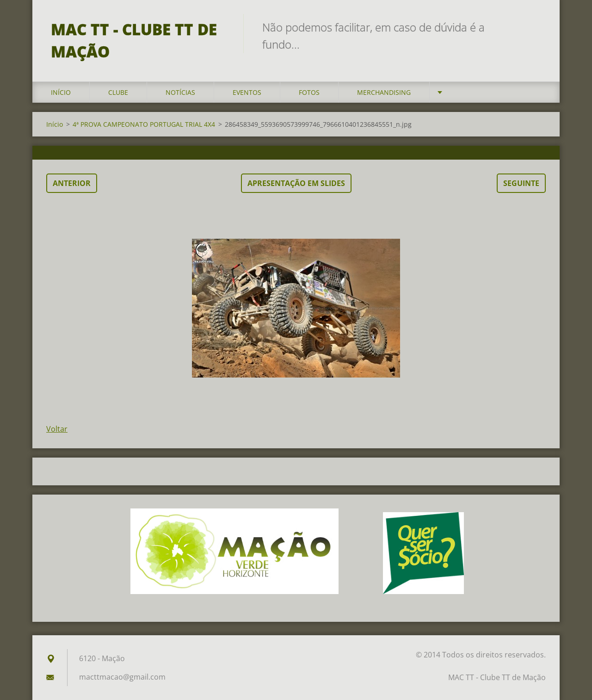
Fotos (309, 92)
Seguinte (521, 183)
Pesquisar (536, 27)
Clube (118, 92)
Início (61, 92)
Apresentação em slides (296, 183)
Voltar (57, 429)
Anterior (72, 183)
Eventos (247, 92)
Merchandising (384, 92)
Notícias (180, 92)
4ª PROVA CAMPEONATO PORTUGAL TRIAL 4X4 (144, 124)
